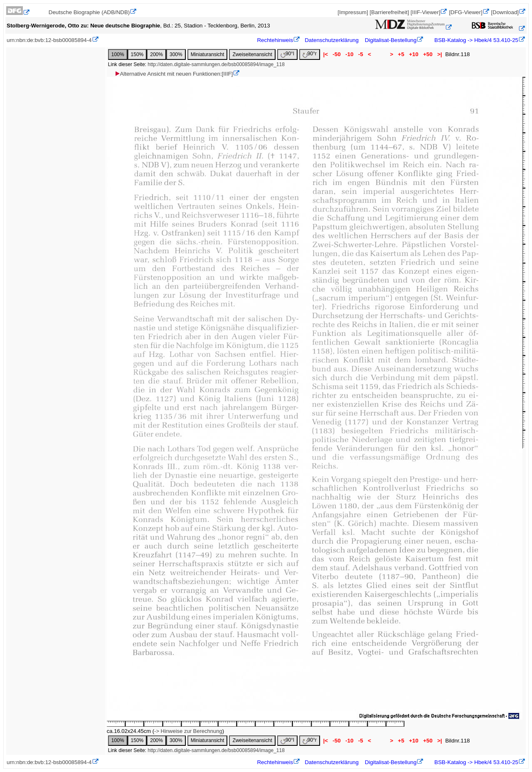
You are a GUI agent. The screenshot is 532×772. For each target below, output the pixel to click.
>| (440, 54)
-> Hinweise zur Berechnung (188, 731)
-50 (337, 54)
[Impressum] (353, 12)
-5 (361, 54)
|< (326, 54)
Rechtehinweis (275, 40)
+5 (401, 54)
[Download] (505, 12)
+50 (428, 54)
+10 (414, 54)
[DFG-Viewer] (465, 12)
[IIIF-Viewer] (426, 12)
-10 (349, 54)
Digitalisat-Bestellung (391, 40)
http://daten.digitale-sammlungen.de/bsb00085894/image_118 (216, 64)
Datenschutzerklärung (332, 40)
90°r (310, 54)
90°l (287, 54)
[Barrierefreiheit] (389, 12)
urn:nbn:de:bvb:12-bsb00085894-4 (49, 40)
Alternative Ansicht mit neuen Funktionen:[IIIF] (174, 74)
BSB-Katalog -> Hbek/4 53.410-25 (475, 40)
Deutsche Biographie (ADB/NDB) (89, 12)
